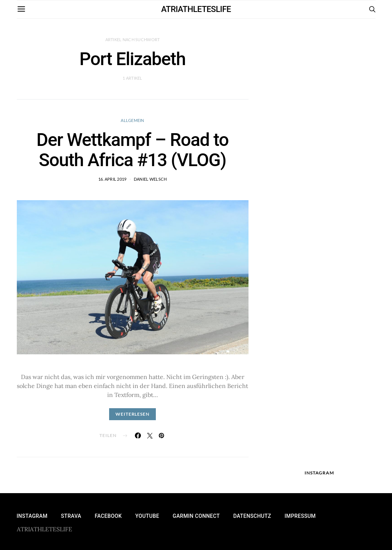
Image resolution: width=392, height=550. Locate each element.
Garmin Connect (196, 516)
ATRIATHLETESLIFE (196, 9)
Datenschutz (252, 516)
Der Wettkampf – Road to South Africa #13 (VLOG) (133, 150)
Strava (71, 516)
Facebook (108, 516)
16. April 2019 (112, 179)
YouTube (147, 516)
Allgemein (132, 120)
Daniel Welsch (150, 179)
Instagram (32, 516)
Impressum (300, 516)
